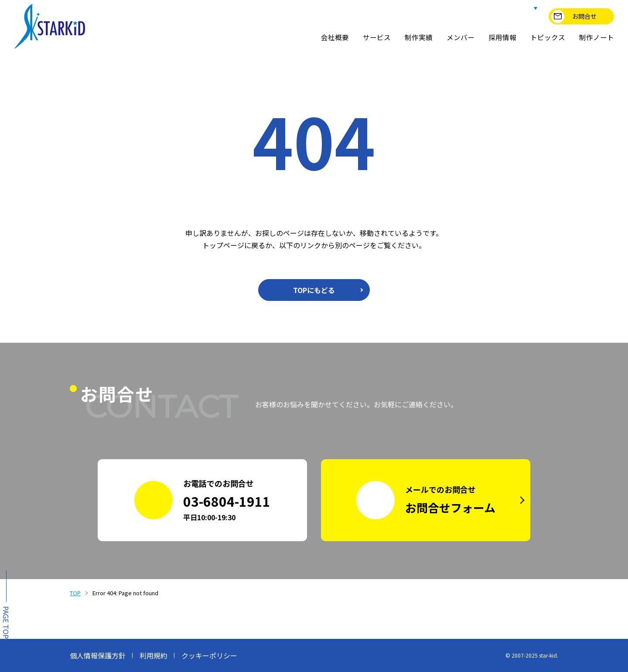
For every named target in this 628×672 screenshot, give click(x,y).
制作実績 (419, 38)
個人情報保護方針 (98, 655)
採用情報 (502, 38)
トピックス (548, 38)
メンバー (461, 38)
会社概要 (335, 38)
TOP (75, 593)
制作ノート (597, 38)
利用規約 (154, 655)
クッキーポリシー (209, 655)
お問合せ (574, 17)
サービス (377, 38)
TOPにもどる (314, 290)
